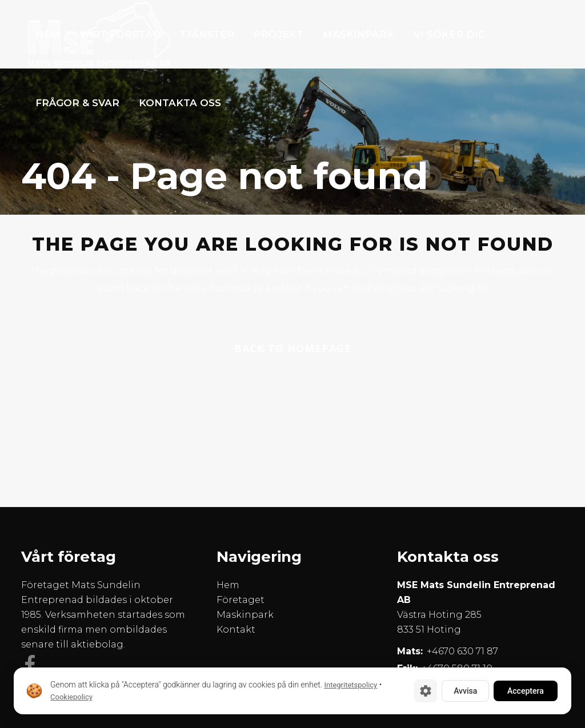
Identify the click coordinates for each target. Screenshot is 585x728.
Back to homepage (293, 348)
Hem (228, 585)
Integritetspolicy (350, 685)
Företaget (241, 600)
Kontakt (236, 630)
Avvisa (465, 691)
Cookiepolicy (71, 697)
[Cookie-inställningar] (426, 691)
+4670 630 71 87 (462, 651)
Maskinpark (245, 615)
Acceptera (526, 691)
